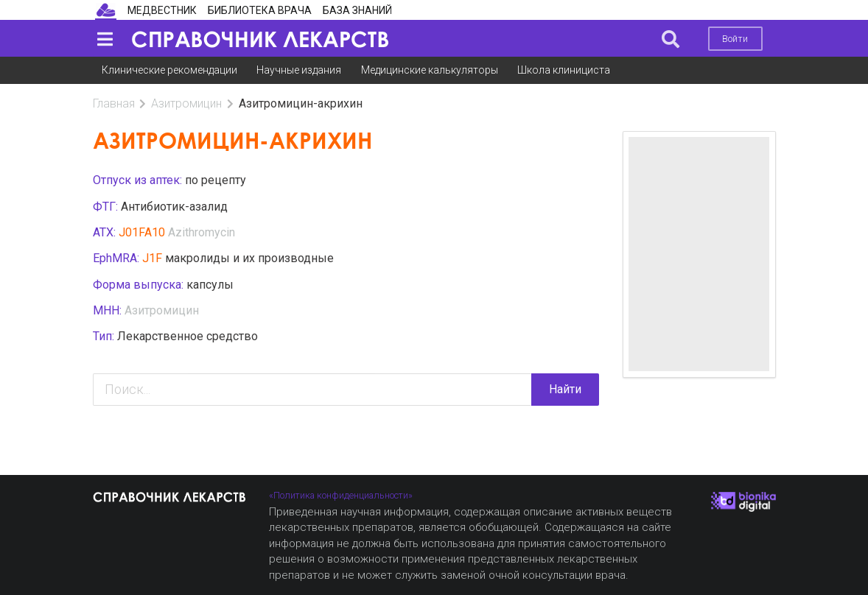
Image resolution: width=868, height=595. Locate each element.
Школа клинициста (564, 70)
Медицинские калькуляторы (430, 70)
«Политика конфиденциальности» (341, 495)
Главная (114, 103)
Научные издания (299, 70)
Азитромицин (186, 103)
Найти (565, 389)
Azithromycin (202, 232)
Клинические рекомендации (169, 70)
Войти (735, 39)
